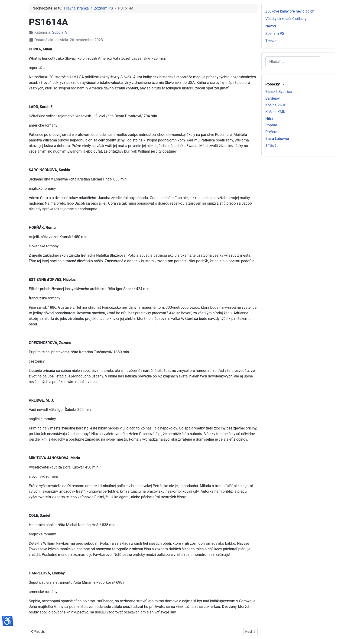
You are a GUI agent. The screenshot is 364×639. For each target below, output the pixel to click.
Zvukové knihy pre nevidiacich (290, 11)
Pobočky (276, 84)
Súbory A (59, 32)
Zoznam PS (275, 34)
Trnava (271, 41)
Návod (271, 26)
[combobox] (293, 62)
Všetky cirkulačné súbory (286, 19)
